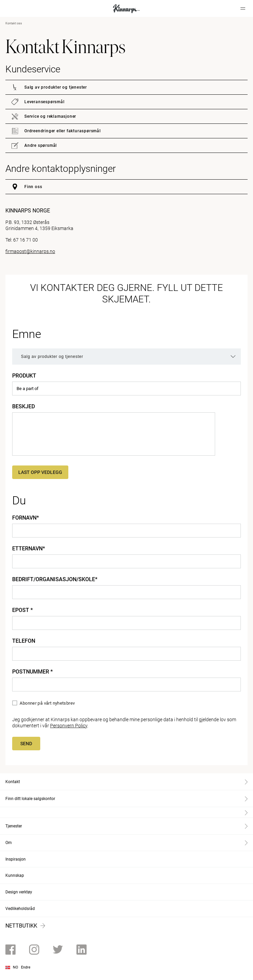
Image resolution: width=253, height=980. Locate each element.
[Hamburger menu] (243, 8)
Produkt (24, 376)
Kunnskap (15, 875)
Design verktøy (19, 892)
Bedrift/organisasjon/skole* (55, 579)
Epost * (22, 610)
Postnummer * (32, 672)
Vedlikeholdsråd (20, 909)
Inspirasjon (16, 859)
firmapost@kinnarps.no (30, 251)
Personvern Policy (69, 726)
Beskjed (24, 407)
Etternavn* (29, 549)
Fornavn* (26, 518)
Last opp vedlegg (40, 472)
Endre (26, 967)
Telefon (24, 641)
